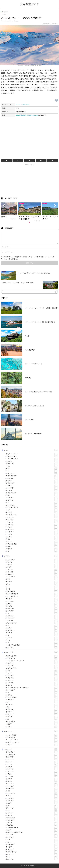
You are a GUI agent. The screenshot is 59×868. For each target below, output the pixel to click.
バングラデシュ (32, 515)
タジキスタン (32, 505)
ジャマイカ (32, 683)
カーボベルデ (32, 577)
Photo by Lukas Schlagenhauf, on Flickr (29, 66)
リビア (32, 640)
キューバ (32, 673)
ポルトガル (32, 835)
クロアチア (32, 784)
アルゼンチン (32, 658)
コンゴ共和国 (32, 591)
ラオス (32, 539)
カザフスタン (32, 483)
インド (32, 471)
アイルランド (32, 755)
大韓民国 (32, 549)
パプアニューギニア (32, 742)
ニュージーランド (32, 740)
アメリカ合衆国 (32, 656)
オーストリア (32, 776)
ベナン (32, 626)
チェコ (32, 806)
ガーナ (32, 584)
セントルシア (32, 690)
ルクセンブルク (32, 852)
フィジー (32, 745)
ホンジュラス (32, 722)
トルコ (32, 510)
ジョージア (32, 789)
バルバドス (32, 705)
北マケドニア (32, 859)
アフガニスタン (32, 456)
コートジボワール (32, 596)
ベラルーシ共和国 (32, 828)
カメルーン (32, 574)
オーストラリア (32, 735)
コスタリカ (32, 678)
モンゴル (32, 534)
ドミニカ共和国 (32, 697)
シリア (32, 495)
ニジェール (32, 621)
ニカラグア (32, 700)
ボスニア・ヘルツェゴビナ (32, 832)
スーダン (32, 604)
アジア (31, 450)
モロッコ (32, 638)
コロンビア (32, 680)
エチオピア (32, 570)
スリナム (32, 685)
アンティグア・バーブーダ (32, 661)
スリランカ (32, 500)
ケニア (32, 589)
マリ (32, 635)
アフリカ (31, 556)
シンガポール (32, 498)
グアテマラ (32, 675)
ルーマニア (32, 854)
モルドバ (32, 842)
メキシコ (32, 727)
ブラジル (32, 712)
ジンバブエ (32, 601)
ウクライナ (32, 769)
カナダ (32, 671)
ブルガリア (32, 825)
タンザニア (32, 611)
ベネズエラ (32, 714)
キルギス (32, 490)
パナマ (32, 707)
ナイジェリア (32, 618)
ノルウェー (32, 813)
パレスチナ (32, 522)
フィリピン (32, 525)
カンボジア (32, 488)
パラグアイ (32, 710)
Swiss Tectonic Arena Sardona (27, 115)
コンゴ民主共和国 (32, 594)
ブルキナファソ (32, 623)
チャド (32, 613)
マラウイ (32, 633)
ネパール (32, 512)
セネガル (32, 606)
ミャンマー (32, 532)
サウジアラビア (32, 493)
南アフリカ (32, 647)
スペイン (32, 796)
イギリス (32, 764)
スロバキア (32, 798)
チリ (32, 692)
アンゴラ (32, 562)
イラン (32, 469)
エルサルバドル (32, 668)
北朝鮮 (32, 546)
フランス (32, 823)
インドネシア (32, 473)
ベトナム (32, 527)
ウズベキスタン (32, 476)
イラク (32, 466)
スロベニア (32, 801)
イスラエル (32, 464)
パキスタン (32, 520)
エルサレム (32, 478)
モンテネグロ (32, 845)
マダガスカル (32, 630)
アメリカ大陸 (31, 652)
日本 (32, 551)
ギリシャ (32, 781)
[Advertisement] (29, 137)
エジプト (32, 567)
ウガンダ (32, 565)
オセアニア (31, 731)
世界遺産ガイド (30, 4)
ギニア (32, 587)
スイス (4, 14)
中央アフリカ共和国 (32, 645)
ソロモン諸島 (32, 738)
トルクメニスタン (32, 507)
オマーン (32, 481)
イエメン (32, 461)
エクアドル (32, 666)
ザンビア (32, 599)
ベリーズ (32, 717)
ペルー (32, 719)
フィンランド (32, 820)
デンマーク (32, 808)
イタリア (32, 767)
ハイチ (32, 702)
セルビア (32, 803)
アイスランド (32, 752)
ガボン (32, 579)
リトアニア (32, 850)
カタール (32, 486)
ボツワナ (32, 628)
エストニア (32, 772)
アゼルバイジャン (32, 454)
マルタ (32, 840)
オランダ (32, 774)
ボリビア (32, 724)
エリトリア (32, 572)
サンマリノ (32, 786)
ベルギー (32, 830)
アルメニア (32, 759)
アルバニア (32, 757)
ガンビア (32, 582)
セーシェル (32, 609)
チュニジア (32, 616)
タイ (32, 503)
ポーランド (32, 837)
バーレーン (32, 517)
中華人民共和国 (32, 544)
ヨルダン (32, 537)
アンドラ (32, 762)
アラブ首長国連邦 (32, 459)
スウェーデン (32, 794)
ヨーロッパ (5, 12)
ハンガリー (32, 815)
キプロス (32, 779)
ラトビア (32, 847)
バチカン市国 (32, 818)
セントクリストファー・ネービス (32, 688)
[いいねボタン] (56, 100)
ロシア (32, 857)
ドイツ (32, 810)
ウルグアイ (32, 663)
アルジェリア (32, 560)
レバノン (32, 542)
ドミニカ (32, 695)
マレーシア (32, 529)
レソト (32, 643)
